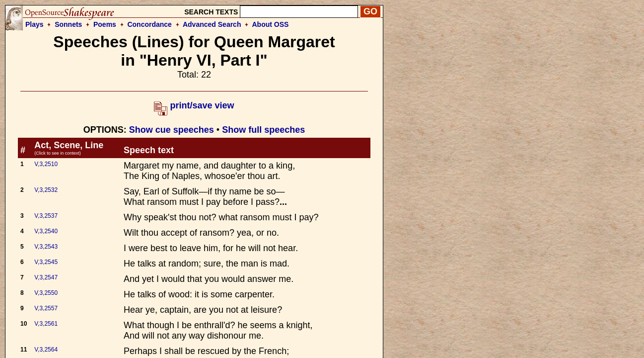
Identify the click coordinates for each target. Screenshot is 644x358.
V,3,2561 (46, 324)
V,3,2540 (46, 231)
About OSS (271, 24)
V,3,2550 (46, 293)
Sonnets (68, 24)
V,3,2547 (46, 277)
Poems (105, 24)
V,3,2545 (46, 262)
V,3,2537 (46, 216)
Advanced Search (212, 24)
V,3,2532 (46, 190)
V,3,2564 (46, 350)
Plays (35, 24)
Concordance (149, 24)
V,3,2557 (46, 308)
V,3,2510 (46, 164)
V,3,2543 (46, 247)
